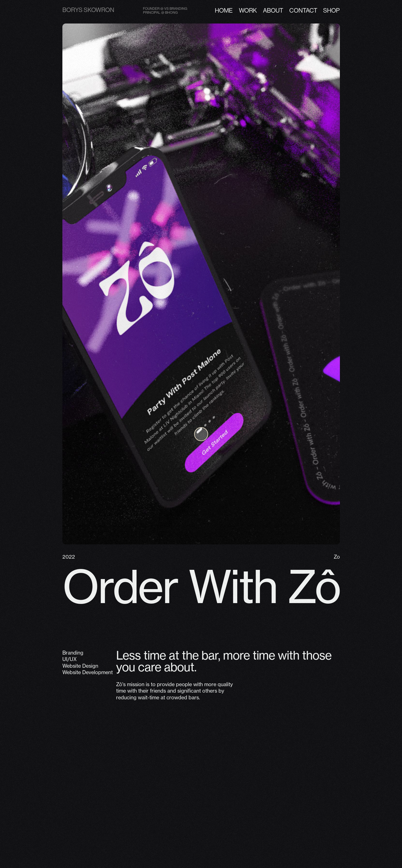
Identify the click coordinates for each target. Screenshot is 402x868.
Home (224, 10)
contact (303, 10)
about (273, 10)
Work (248, 10)
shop (331, 10)
